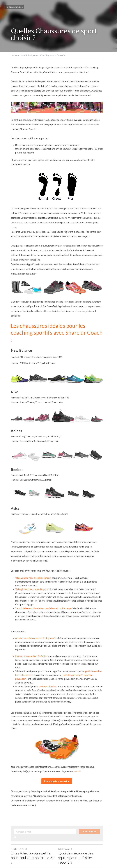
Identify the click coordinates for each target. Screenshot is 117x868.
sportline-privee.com (91, 646)
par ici (77, 739)
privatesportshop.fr (70, 646)
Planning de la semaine (58, 749)
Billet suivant (67, 816)
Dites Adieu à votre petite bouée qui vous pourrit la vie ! (34, 823)
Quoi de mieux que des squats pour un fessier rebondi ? (83, 823)
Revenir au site (14, 7)
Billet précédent (19, 816)
